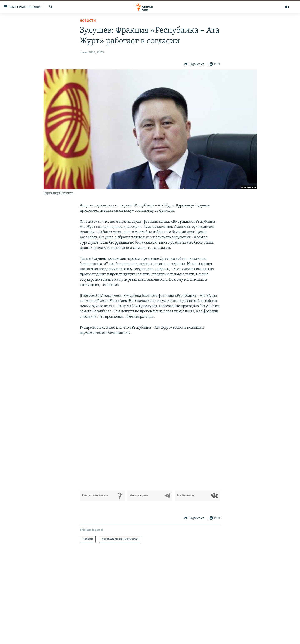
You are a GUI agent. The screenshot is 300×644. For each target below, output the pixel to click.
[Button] (194, 64)
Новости (88, 21)
